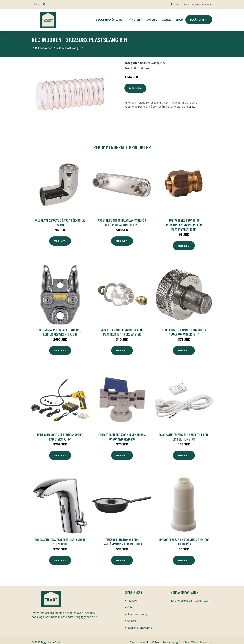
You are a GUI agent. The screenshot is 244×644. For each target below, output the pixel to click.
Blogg (166, 17)
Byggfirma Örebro (109, 17)
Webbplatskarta (201, 638)
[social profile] (44, 4)
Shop (179, 17)
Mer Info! (135, 83)
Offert (131, 603)
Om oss (152, 17)
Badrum (145, 58)
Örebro (173, 4)
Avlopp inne (158, 58)
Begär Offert (199, 17)
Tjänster (133, 596)
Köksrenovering (137, 609)
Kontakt (145, 638)
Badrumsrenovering (140, 623)
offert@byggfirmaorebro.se (195, 4)
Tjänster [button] (133, 17)
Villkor (156, 638)
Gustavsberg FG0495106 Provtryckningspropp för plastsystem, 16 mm (184, 220)
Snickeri (132, 616)
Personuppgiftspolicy (176, 638)
